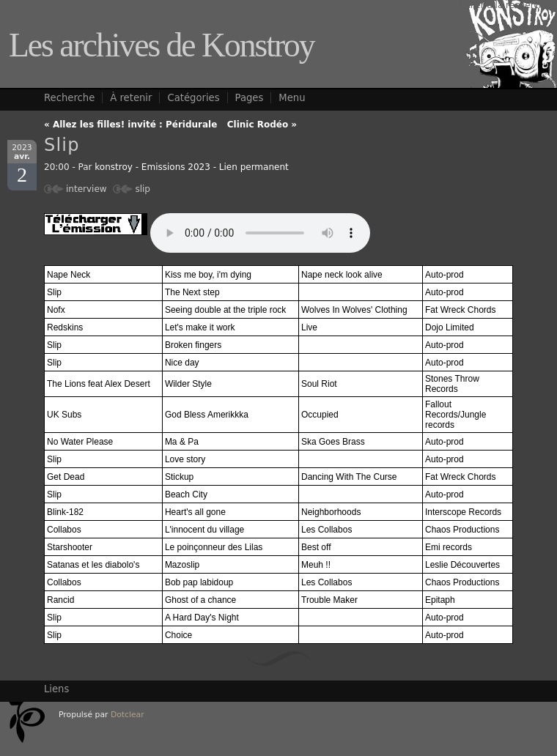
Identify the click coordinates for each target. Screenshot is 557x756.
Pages (250, 98)
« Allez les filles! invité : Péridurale (130, 125)
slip (143, 189)
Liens (56, 689)
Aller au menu (425, 5)
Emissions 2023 (176, 167)
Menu (292, 98)
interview (86, 189)
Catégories (193, 98)
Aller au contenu (349, 5)
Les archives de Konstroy (162, 45)
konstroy (114, 167)
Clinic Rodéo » (262, 125)
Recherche (69, 98)
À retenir (131, 98)
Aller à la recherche (507, 5)
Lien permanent (254, 167)
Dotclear (128, 715)
